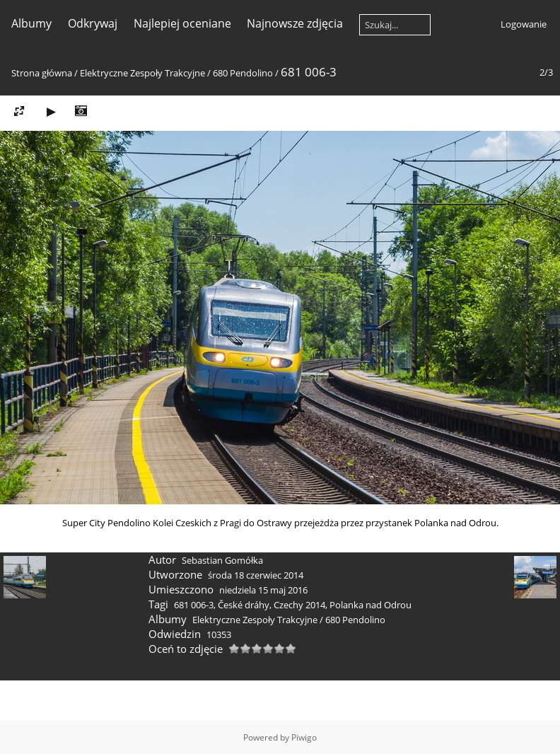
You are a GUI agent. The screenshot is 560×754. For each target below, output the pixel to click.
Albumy (31, 23)
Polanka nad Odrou (371, 605)
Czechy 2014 (299, 605)
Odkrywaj (93, 23)
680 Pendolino (243, 73)
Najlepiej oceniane (182, 23)
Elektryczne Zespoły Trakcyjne (142, 73)
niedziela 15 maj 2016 (263, 590)
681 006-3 (194, 605)
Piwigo (304, 737)
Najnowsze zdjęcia (295, 23)
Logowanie (524, 24)
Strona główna (42, 73)
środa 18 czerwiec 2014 (256, 575)
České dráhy (244, 605)
